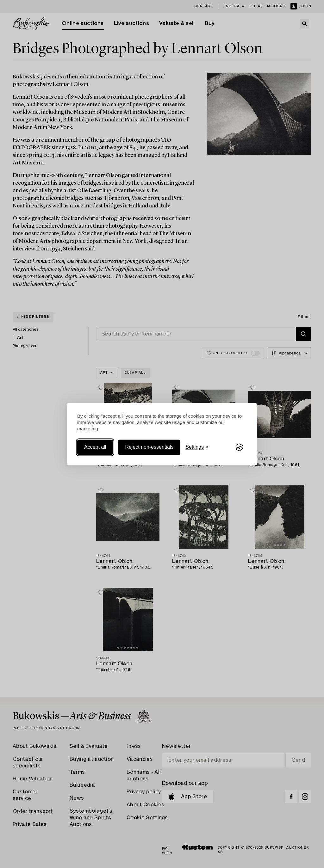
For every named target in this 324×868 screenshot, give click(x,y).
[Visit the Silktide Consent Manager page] (239, 447)
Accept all (95, 447)
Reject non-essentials (149, 447)
